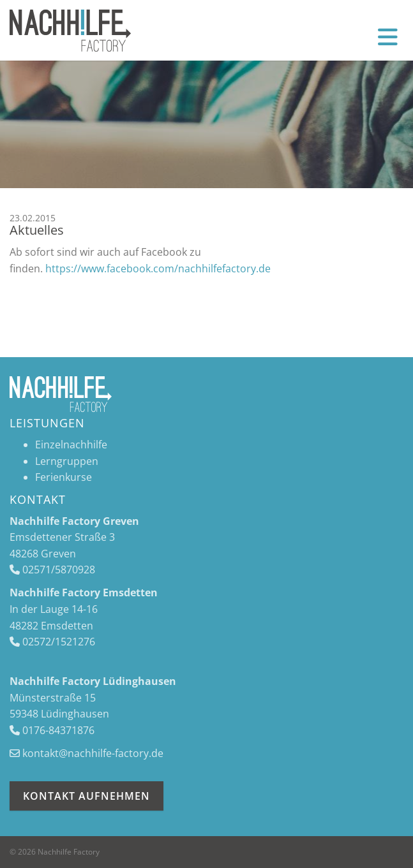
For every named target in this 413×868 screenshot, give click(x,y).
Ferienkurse (64, 477)
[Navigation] (388, 36)
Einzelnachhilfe (71, 445)
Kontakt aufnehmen (86, 796)
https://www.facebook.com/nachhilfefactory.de (158, 268)
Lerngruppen (67, 461)
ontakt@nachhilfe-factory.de (95, 753)
